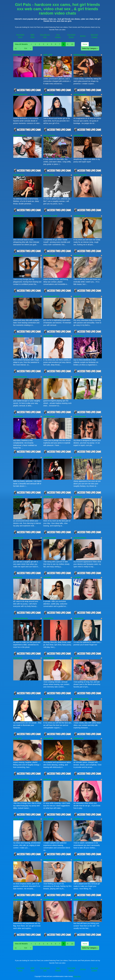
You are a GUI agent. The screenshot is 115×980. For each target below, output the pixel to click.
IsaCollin (77, 860)
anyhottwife (78, 135)
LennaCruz (48, 457)
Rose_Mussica (49, 135)
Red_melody (49, 819)
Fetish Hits (77, 976)
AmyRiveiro (18, 497)
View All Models (21, 44)
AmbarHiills (48, 336)
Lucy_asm (17, 738)
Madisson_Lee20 (50, 216)
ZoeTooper (78, 497)
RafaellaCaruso (80, 55)
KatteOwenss (49, 658)
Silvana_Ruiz (49, 175)
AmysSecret (18, 538)
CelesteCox (18, 699)
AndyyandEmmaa (20, 618)
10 (72, 44)
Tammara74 (18, 416)
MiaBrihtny (78, 377)
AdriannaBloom (20, 135)
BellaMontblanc (80, 538)
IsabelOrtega (49, 94)
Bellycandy (18, 577)
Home (85, 44)
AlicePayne (48, 497)
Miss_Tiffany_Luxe (51, 377)
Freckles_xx (78, 819)
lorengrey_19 (19, 55)
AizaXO (77, 658)
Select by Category (90, 48)
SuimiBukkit (18, 336)
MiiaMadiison (19, 216)
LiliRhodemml (79, 216)
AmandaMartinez (20, 377)
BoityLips (47, 779)
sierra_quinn (18, 819)
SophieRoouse (49, 255)
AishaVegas (18, 255)
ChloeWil (47, 577)
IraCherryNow (49, 416)
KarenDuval (18, 457)
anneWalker (18, 899)
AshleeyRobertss (20, 94)
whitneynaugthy (80, 94)
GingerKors (18, 860)
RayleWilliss (48, 618)
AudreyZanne (79, 255)
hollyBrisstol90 (50, 538)
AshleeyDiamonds (81, 699)
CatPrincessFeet (80, 899)
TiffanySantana (80, 416)
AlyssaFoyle (18, 296)
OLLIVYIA (78, 457)
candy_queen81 (80, 175)
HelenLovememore (21, 779)
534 (26, 48)
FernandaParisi (50, 860)
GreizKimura (79, 336)
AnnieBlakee (49, 699)
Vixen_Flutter (79, 779)
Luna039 (77, 577)
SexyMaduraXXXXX (51, 296)
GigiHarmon (78, 738)
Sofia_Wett (48, 55)
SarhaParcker (19, 175)
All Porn (83, 36)
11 (16, 48)
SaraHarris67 (49, 899)
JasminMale (48, 738)
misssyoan (18, 658)
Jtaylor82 (77, 296)
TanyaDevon (79, 618)
